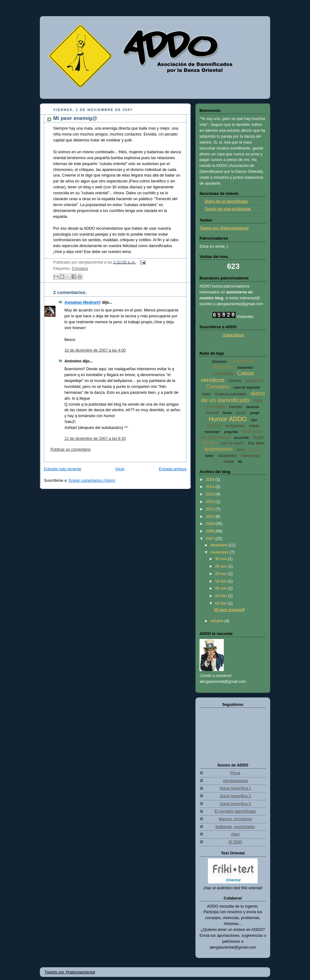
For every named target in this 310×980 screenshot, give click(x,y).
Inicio (120, 469)
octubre (218, 621)
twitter (210, 456)
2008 (211, 531)
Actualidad (242, 361)
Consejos (80, 269)
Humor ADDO (228, 419)
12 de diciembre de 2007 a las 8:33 (95, 439)
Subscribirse (233, 335)
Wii (240, 462)
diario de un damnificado (233, 397)
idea (254, 420)
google (255, 413)
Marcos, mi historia (235, 819)
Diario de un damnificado (226, 201)
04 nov (221, 596)
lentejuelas (235, 426)
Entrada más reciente (63, 469)
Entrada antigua (173, 469)
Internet (214, 426)
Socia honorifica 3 (235, 804)
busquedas (245, 368)
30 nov (221, 559)
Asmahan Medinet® (83, 302)
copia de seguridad (247, 387)
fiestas (227, 413)
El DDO (235, 842)
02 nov (221, 603)
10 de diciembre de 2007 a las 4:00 (95, 350)
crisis (207, 394)
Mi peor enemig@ (75, 118)
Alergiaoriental (235, 781)
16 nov (221, 581)
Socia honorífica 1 (235, 788)
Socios (209, 443)
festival (212, 413)
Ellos (258, 401)
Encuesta (216, 407)
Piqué (235, 773)
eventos (236, 407)
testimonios (218, 449)
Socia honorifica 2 (235, 796)
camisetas (223, 374)
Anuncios (223, 367)
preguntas (231, 432)
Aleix (235, 834)
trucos (255, 449)
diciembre (219, 545)
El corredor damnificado (235, 811)
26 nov (221, 566)
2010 (211, 517)
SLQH (258, 437)
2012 (211, 502)
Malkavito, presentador (235, 827)
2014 (211, 487)
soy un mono (232, 443)
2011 (211, 509)
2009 (211, 524)
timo (241, 450)
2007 (211, 539)
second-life (241, 438)
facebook (253, 407)
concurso (254, 380)
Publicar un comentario (70, 449)
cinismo (235, 381)
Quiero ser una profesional (228, 209)
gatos (241, 413)
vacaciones (227, 456)
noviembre (220, 552)
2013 (211, 494)
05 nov (221, 588)
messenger (212, 432)
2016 (211, 480)
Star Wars (256, 443)
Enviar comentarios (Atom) (92, 481)
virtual (228, 462)
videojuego (250, 455)
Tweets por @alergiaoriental (224, 228)
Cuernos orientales (231, 394)
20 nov (221, 574)
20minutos (219, 362)
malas (254, 426)
